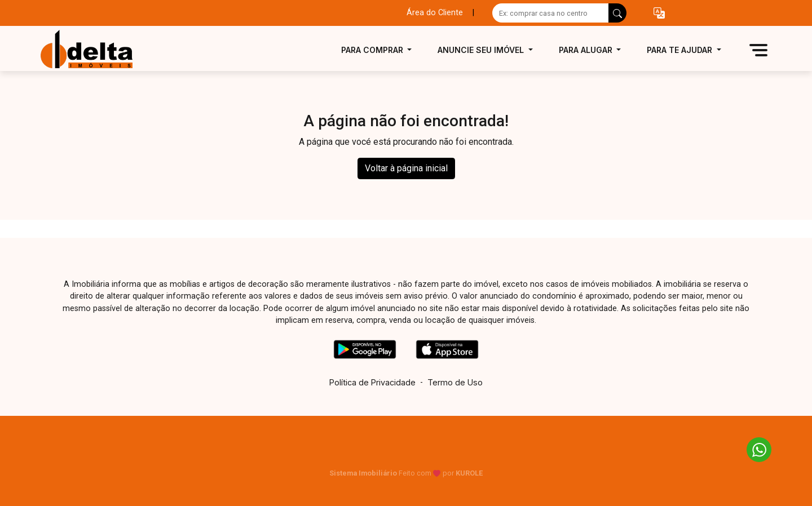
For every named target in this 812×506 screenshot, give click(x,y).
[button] (659, 13)
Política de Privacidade (372, 382)
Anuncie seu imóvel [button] (482, 50)
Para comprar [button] (373, 50)
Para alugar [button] (587, 50)
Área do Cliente (435, 13)
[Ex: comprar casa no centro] (551, 13)
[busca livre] (617, 13)
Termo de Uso (455, 382)
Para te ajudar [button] (681, 50)
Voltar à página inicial (406, 168)
